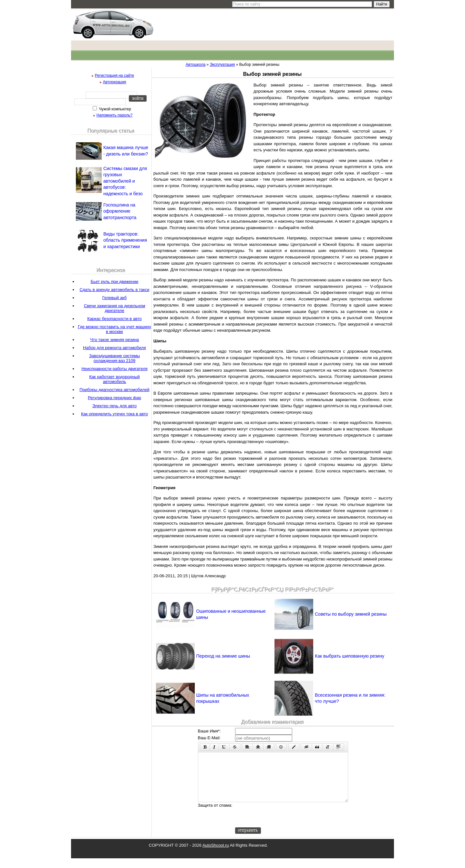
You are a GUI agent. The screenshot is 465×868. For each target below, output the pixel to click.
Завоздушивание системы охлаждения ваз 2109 (114, 358)
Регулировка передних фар (114, 398)
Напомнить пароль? (114, 115)
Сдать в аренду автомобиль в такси (114, 290)
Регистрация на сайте (115, 76)
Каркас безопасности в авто (114, 319)
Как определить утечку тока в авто (114, 414)
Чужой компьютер (114, 109)
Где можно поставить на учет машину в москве (114, 329)
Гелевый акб (115, 298)
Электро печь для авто (114, 406)
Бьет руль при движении (114, 282)
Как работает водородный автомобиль (114, 379)
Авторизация (115, 82)
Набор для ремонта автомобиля (114, 348)
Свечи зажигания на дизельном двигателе (115, 308)
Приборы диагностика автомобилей (114, 390)
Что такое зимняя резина (114, 340)
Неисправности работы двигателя (114, 369)
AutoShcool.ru (216, 855)
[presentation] (284, 824)
